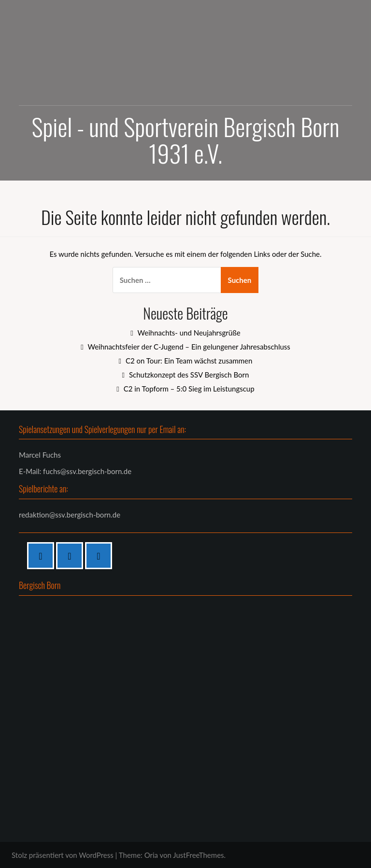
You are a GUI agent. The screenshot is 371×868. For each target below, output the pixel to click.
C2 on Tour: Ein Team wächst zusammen (189, 361)
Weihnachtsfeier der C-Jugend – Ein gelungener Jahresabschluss (189, 347)
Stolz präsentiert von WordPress (63, 855)
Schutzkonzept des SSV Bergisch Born (189, 375)
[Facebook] (43, 556)
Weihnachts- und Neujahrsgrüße (189, 333)
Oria (151, 855)
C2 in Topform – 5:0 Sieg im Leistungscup (189, 389)
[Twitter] (101, 556)
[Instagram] (72, 556)
